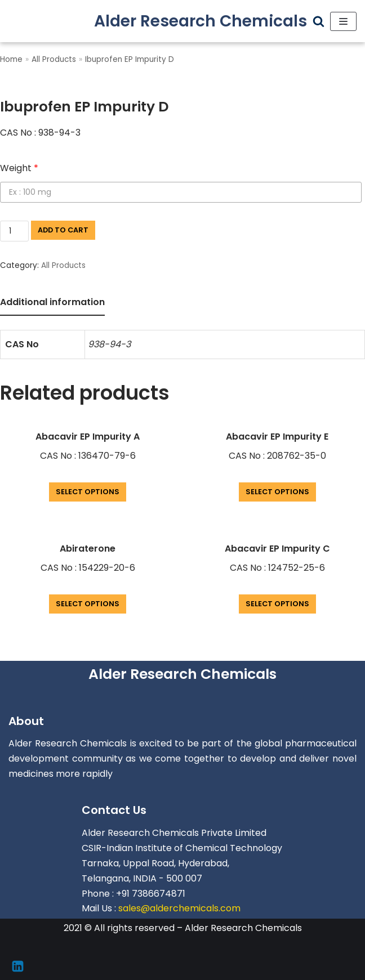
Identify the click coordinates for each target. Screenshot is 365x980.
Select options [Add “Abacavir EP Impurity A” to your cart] (88, 492)
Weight (19, 168)
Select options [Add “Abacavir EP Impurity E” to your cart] (277, 492)
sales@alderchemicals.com (179, 908)
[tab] (52, 303)
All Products (54, 59)
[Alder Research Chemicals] (201, 21)
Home (11, 59)
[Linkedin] (18, 966)
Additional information (52, 302)
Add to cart (63, 230)
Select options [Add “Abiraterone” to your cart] (88, 604)
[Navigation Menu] (343, 21)
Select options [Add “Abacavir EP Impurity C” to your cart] (277, 604)
